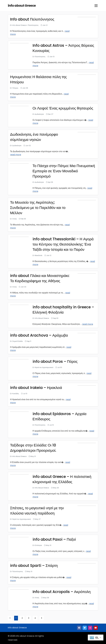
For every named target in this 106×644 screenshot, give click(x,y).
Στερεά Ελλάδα (17, 341)
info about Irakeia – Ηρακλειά (36, 388)
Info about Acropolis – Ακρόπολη (62, 592)
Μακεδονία (39, 255)
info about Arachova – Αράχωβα (39, 335)
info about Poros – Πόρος (55, 362)
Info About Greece (19, 25)
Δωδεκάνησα (39, 114)
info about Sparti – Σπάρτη (34, 566)
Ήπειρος (15, 88)
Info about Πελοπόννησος (32, 19)
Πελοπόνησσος (33, 25)
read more (16, 155)
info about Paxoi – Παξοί (54, 539)
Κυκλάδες (16, 394)
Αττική (14, 219)
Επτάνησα (38, 545)
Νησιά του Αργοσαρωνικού (44, 367)
